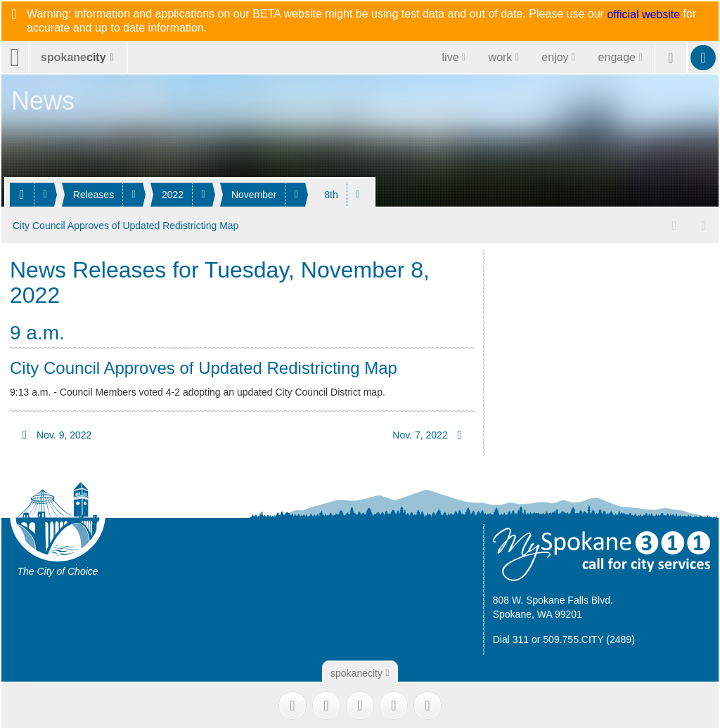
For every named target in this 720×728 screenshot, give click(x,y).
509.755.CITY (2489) (589, 637)
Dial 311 (511, 637)
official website (643, 15)
